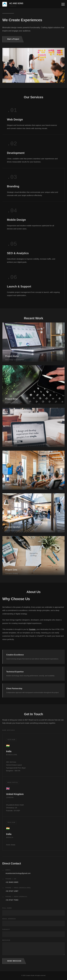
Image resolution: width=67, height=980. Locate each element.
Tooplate (32, 629)
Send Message (14, 961)
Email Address (9, 919)
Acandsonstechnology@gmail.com (18, 873)
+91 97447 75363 (12, 900)
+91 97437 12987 (12, 891)
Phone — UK (11, 879)
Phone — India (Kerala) (16, 897)
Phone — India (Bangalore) (18, 888)
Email (8, 870)
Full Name (7, 908)
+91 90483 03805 (12, 882)
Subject (6, 929)
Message (6, 940)
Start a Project (13, 39)
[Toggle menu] (63, 4)
